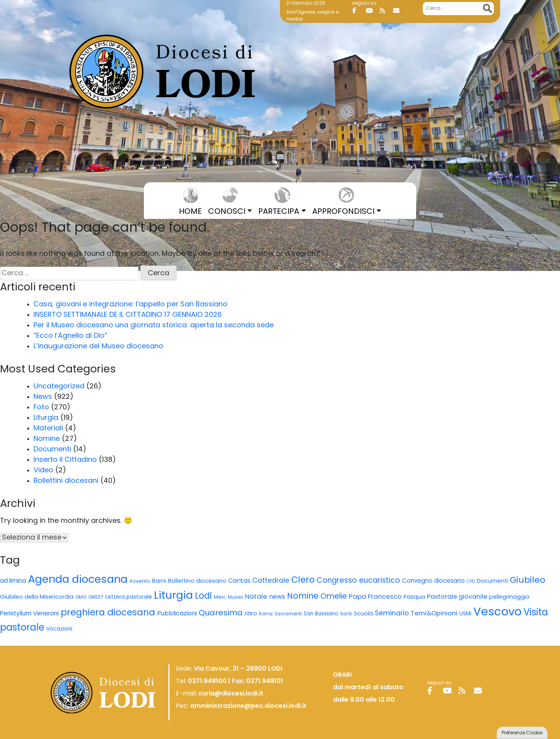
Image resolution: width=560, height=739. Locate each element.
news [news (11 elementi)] (277, 597)
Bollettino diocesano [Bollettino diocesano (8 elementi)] (197, 581)
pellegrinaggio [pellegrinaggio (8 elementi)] (509, 597)
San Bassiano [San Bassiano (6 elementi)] (321, 614)
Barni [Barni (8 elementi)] (159, 581)
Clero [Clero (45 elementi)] (303, 581)
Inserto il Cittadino (65, 460)
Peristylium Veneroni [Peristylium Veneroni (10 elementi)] (29, 614)
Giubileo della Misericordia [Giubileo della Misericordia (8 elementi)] (37, 597)
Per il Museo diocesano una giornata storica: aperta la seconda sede (154, 326)
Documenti (52, 450)
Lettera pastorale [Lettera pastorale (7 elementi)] (129, 597)
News (43, 397)
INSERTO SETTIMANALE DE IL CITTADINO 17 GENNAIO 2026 (128, 315)
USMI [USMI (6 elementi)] (465, 614)
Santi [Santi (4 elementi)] (346, 614)
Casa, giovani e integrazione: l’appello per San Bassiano (130, 305)
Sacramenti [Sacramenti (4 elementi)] (288, 614)
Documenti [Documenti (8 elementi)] (492, 581)
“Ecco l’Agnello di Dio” (70, 336)
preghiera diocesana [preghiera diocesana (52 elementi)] (108, 613)
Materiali (48, 429)
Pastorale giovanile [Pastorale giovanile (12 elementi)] (457, 597)
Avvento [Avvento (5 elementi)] (140, 582)
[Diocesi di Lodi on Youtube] (372, 11)
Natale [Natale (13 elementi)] (256, 597)
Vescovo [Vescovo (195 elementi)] (497, 612)
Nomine (47, 439)
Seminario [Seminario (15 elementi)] (392, 614)
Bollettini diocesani (66, 481)
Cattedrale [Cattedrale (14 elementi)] (271, 581)
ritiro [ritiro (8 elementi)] (251, 614)
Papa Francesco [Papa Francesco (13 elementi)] (375, 597)
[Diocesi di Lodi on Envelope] (399, 11)
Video (43, 471)
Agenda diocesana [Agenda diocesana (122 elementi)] (78, 580)
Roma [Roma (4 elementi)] (266, 614)
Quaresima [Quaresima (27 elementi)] (221, 613)
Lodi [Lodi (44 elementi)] (203, 597)
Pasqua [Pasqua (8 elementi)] (414, 597)
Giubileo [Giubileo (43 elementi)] (528, 581)
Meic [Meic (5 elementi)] (220, 597)
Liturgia (46, 418)
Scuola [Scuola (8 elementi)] (363, 614)
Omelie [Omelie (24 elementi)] (334, 597)
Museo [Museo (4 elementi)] (235, 597)
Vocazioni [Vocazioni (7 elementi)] (59, 629)
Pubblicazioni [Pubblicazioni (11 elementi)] (177, 614)
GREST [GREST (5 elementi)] (96, 597)
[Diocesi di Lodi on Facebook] (358, 11)
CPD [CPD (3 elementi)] (471, 582)
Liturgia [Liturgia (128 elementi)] (173, 596)
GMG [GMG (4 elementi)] (81, 597)
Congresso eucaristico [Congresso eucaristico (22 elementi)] (358, 581)
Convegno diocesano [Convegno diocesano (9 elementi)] (433, 581)
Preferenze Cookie (522, 733)
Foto (41, 408)
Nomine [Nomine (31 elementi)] (303, 597)
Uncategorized (59, 387)
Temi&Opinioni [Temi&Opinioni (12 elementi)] (434, 614)
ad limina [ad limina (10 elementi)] (13, 581)
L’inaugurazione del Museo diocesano (98, 347)
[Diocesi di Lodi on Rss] (385, 11)
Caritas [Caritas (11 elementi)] (239, 581)
